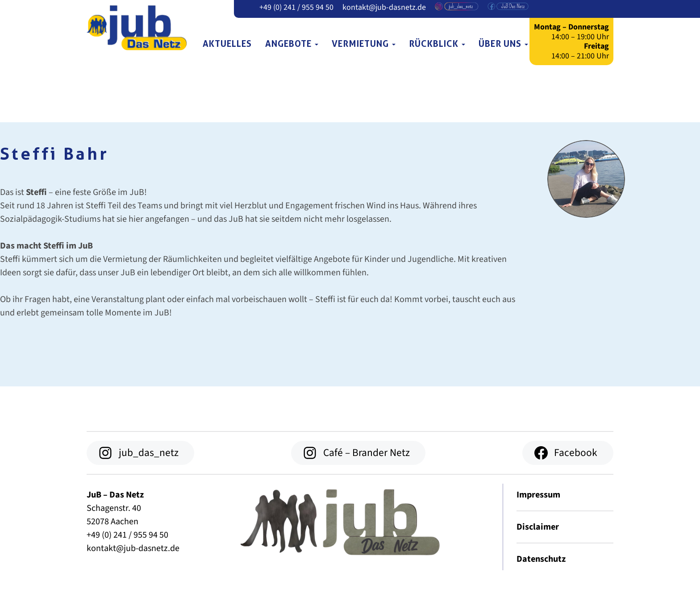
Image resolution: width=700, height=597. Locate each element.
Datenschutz (541, 559)
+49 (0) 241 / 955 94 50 (296, 7)
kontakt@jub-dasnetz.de (384, 7)
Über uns (503, 44)
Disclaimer (538, 527)
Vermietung (364, 44)
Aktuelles (227, 44)
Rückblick (437, 44)
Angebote (292, 44)
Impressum (538, 495)
